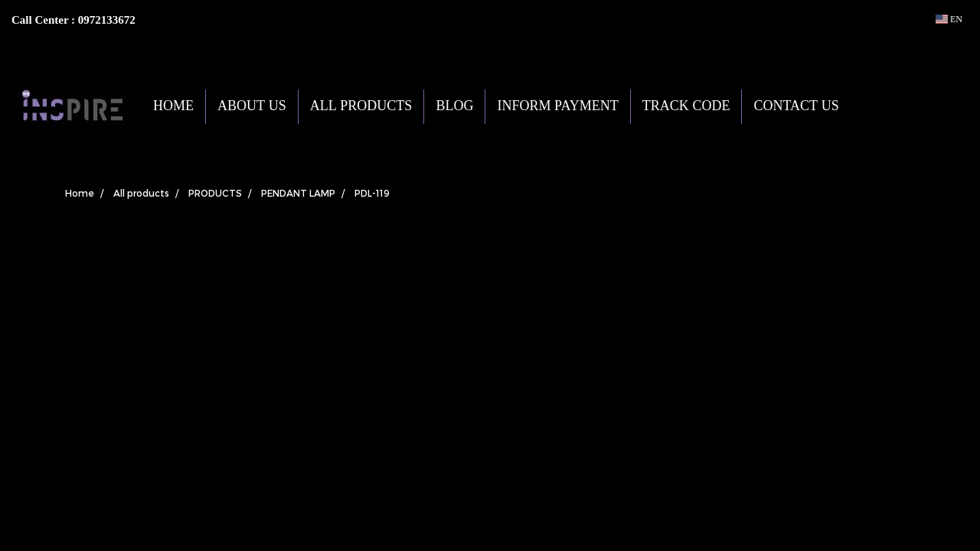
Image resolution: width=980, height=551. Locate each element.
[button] (874, 106)
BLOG (454, 107)
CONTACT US (796, 107)
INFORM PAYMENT (557, 107)
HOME (173, 107)
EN (949, 19)
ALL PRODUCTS (361, 107)
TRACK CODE (686, 107)
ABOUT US (252, 107)
